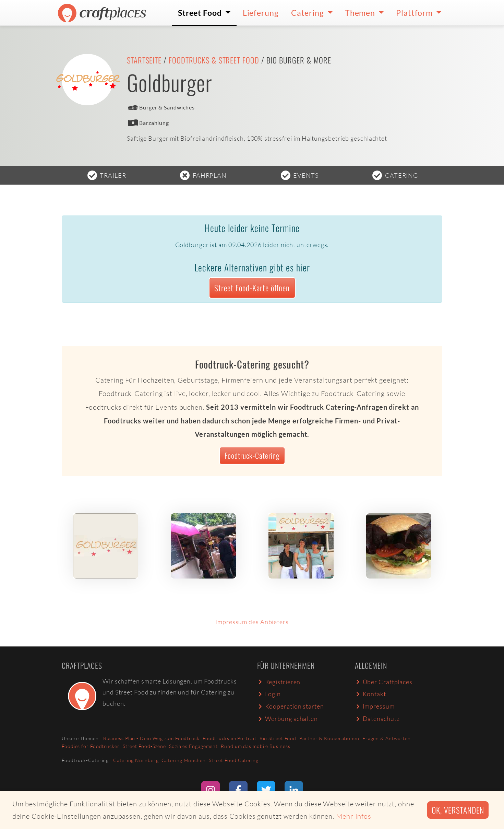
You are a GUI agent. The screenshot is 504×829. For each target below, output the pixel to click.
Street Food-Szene (144, 746)
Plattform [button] (415, 13)
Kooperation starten (291, 706)
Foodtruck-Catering (252, 455)
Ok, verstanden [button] (458, 810)
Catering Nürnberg (136, 760)
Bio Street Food (278, 738)
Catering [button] (308, 13)
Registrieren (279, 682)
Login (269, 694)
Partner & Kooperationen (329, 738)
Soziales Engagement (193, 746)
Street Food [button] (201, 13)
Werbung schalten (287, 719)
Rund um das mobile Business (255, 746)
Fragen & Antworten (387, 738)
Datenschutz (377, 719)
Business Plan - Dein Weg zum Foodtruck (151, 738)
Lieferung (261, 13)
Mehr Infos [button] (354, 816)
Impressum (375, 706)
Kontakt (370, 694)
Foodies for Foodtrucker (91, 746)
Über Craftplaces (384, 682)
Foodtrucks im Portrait (230, 738)
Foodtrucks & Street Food (214, 60)
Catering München (183, 760)
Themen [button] (361, 13)
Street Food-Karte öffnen (252, 288)
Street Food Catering (234, 760)
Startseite (144, 60)
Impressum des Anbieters (252, 622)
